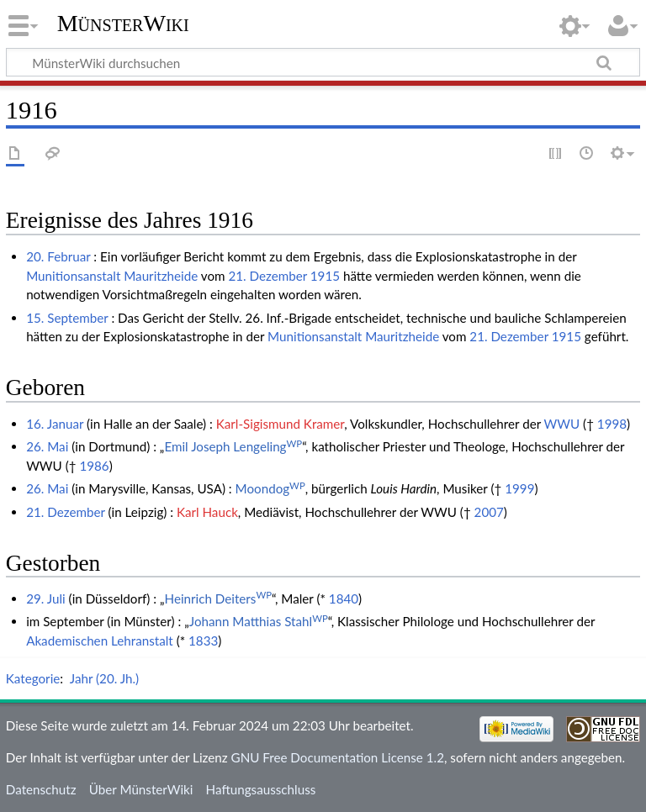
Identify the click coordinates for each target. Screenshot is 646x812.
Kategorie (33, 678)
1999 (519, 488)
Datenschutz (41, 789)
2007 (489, 512)
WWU (562, 424)
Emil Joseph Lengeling (233, 446)
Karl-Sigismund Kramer (281, 424)
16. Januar (55, 424)
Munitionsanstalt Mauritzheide (112, 276)
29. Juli (46, 598)
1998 (612, 424)
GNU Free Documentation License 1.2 (338, 757)
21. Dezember (267, 276)
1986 (94, 466)
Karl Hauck (207, 512)
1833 (203, 641)
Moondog (270, 488)
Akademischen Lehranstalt (100, 641)
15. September (67, 318)
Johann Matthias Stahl (259, 621)
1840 (344, 598)
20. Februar (58, 256)
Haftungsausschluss (261, 789)
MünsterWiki (123, 23)
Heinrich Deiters (219, 598)
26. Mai (47, 446)
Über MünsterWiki (141, 789)
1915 (325, 276)
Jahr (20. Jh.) (104, 678)
